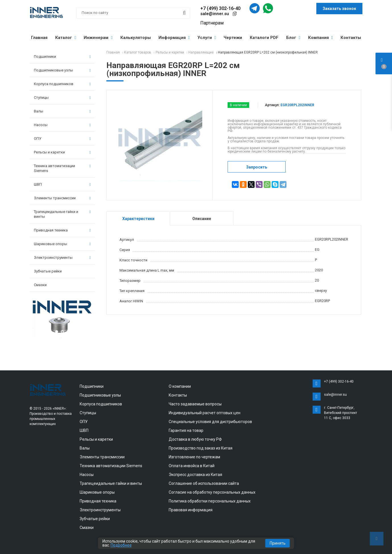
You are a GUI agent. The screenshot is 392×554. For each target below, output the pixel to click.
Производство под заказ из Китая (201, 448)
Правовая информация (191, 510)
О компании (180, 386)
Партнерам (212, 23)
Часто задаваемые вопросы (195, 404)
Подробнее (121, 545)
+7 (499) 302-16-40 (220, 8)
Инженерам (98, 38)
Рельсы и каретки (62, 152)
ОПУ (62, 138)
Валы (62, 111)
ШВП (62, 184)
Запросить (257, 167)
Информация (174, 38)
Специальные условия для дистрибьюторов (210, 422)
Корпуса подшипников (62, 84)
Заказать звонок (339, 9)
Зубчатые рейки (48, 271)
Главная (39, 38)
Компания (320, 38)
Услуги (207, 38)
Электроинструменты (62, 257)
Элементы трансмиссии (62, 198)
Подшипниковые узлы (62, 70)
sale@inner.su (215, 14)
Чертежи (233, 38)
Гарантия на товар (186, 430)
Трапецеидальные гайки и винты (62, 214)
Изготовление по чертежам (194, 457)
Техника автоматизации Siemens (62, 168)
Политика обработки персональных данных (210, 501)
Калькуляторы (136, 38)
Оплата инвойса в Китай (192, 466)
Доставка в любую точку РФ (195, 439)
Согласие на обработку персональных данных (212, 492)
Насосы (62, 125)
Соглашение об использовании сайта (204, 483)
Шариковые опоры (62, 244)
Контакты (351, 38)
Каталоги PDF (264, 38)
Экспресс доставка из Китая (195, 475)
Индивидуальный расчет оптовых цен (205, 413)
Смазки (40, 285)
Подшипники (62, 57)
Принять (278, 543)
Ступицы (62, 98)
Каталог (66, 38)
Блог (293, 38)
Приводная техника (62, 230)
